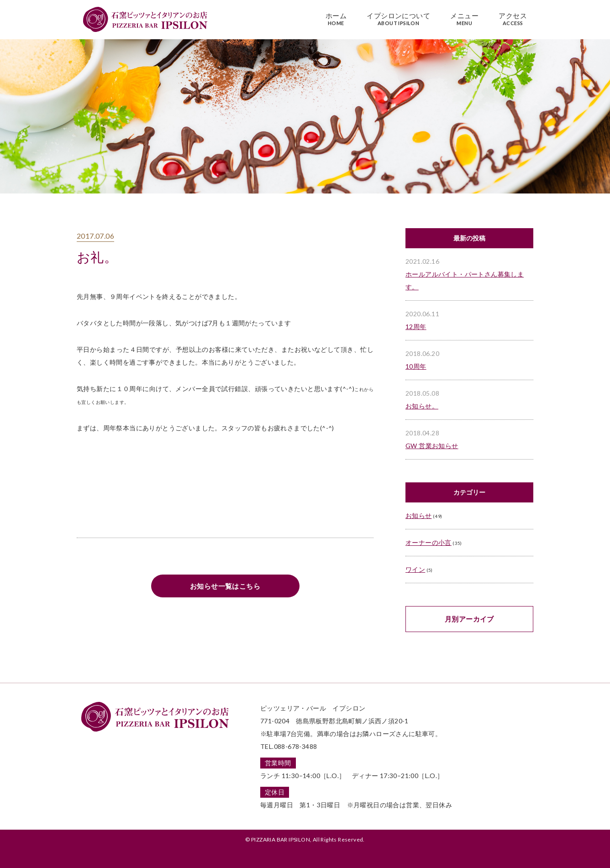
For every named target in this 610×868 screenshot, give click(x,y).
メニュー (464, 19)
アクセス (513, 19)
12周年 (416, 327)
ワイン (415, 569)
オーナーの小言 (429, 542)
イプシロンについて (398, 19)
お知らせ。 (422, 406)
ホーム (336, 19)
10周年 (416, 366)
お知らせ (419, 515)
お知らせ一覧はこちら (225, 586)
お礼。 (97, 257)
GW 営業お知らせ (432, 446)
